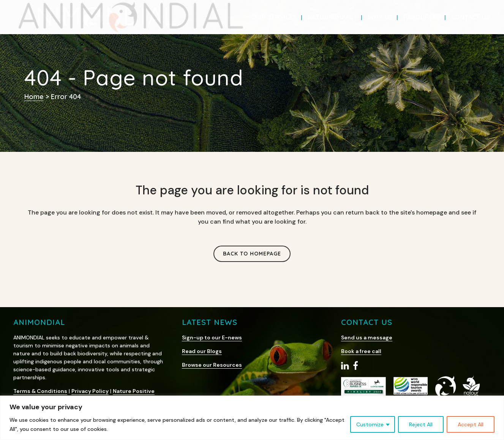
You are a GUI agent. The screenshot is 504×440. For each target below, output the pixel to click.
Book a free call (361, 351)
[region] (252, 418)
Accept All (471, 424)
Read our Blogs (202, 351)
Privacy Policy (90, 391)
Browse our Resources (212, 365)
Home (34, 97)
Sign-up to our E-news (212, 337)
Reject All (421, 424)
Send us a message (367, 337)
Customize (370, 424)
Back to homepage (252, 254)
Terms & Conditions (40, 391)
